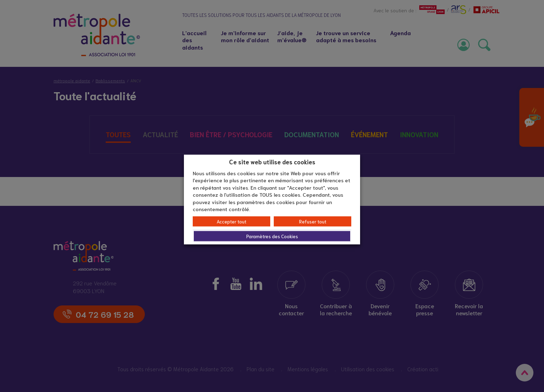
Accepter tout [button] (231, 221)
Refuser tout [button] (313, 221)
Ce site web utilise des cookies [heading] (272, 162)
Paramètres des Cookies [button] (272, 236)
